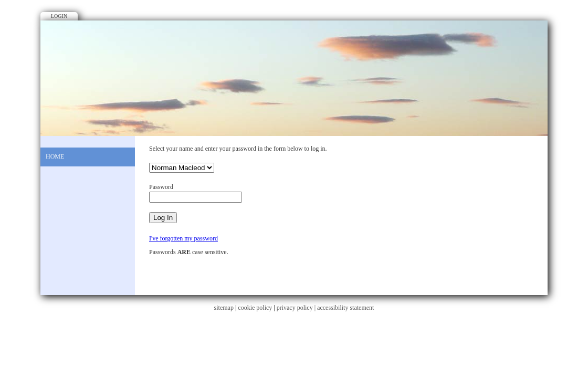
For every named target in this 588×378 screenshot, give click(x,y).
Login (59, 16)
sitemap (224, 308)
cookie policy (255, 308)
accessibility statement (345, 308)
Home (55, 156)
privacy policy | (297, 308)
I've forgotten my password (183, 238)
